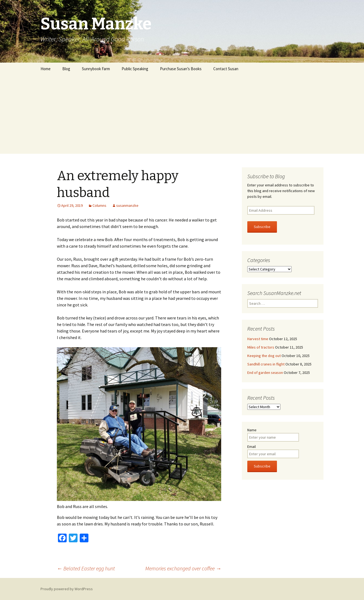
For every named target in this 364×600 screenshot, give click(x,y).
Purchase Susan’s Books (181, 69)
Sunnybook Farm (96, 69)
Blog (66, 69)
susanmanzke (127, 205)
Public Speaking (135, 69)
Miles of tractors (261, 347)
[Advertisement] (182, 116)
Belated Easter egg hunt (86, 568)
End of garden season (265, 373)
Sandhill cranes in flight (266, 364)
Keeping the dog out (264, 356)
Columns (99, 205)
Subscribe (262, 227)
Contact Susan (226, 69)
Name (252, 430)
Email (252, 447)
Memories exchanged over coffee (183, 568)
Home (46, 69)
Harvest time (258, 339)
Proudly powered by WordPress (67, 589)
